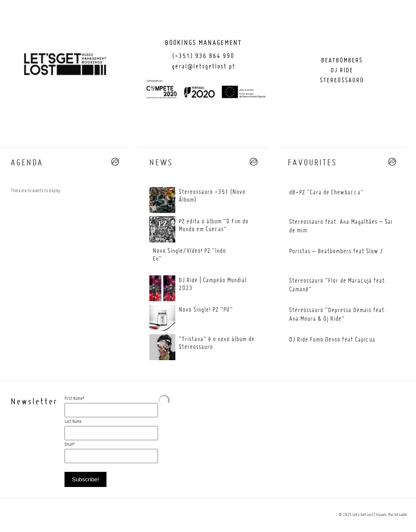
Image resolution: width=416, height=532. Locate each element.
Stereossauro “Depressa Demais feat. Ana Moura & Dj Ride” (338, 315)
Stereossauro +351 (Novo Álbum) (212, 196)
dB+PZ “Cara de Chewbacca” (326, 193)
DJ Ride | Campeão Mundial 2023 (213, 284)
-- (115, 162)
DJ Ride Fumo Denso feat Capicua (332, 340)
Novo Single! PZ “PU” (206, 310)
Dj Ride (342, 71)
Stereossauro (342, 81)
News (161, 163)
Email (69, 445)
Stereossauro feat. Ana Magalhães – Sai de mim (341, 226)
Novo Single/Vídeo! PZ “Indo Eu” (189, 255)
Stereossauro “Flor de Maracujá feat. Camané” (338, 285)
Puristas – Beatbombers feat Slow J (336, 251)
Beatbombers (342, 61)
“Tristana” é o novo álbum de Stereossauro (217, 343)
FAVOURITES (312, 163)
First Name (73, 399)
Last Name (73, 422)
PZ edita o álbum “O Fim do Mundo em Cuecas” (214, 226)
